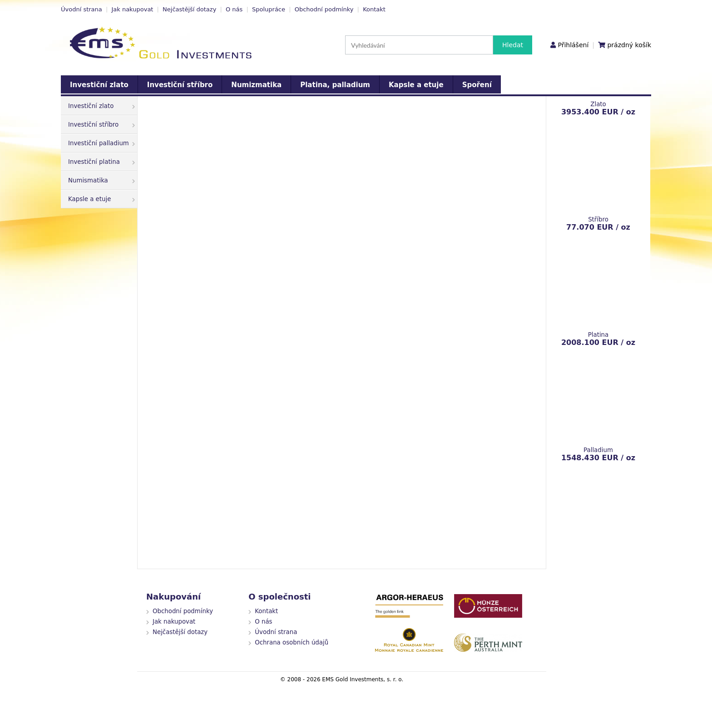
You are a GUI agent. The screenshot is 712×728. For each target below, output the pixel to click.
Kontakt (374, 9)
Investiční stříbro (180, 85)
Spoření (477, 85)
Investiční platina (101, 162)
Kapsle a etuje (416, 85)
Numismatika (101, 180)
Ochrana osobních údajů (292, 642)
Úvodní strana (82, 9)
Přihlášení (573, 45)
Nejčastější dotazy (189, 9)
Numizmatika (256, 85)
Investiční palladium (101, 143)
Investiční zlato (99, 85)
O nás (234, 9)
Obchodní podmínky (324, 9)
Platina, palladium (335, 85)
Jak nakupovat (132, 9)
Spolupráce (269, 9)
